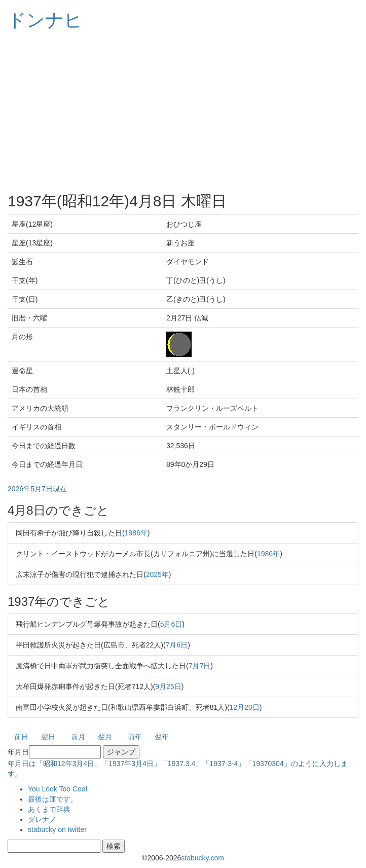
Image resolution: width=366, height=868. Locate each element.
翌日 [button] (48, 737)
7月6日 (177, 645)
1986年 (136, 533)
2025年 (157, 574)
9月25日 (168, 686)
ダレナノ (42, 819)
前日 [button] (21, 737)
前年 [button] (135, 737)
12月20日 (245, 707)
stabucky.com (203, 858)
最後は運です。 (53, 799)
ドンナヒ (45, 20)
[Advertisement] (183, 112)
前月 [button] (78, 737)
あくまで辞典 (49, 809)
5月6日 (171, 624)
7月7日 (200, 666)
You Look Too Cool (58, 789)
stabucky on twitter (57, 829)
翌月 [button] (105, 737)
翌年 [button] (162, 737)
